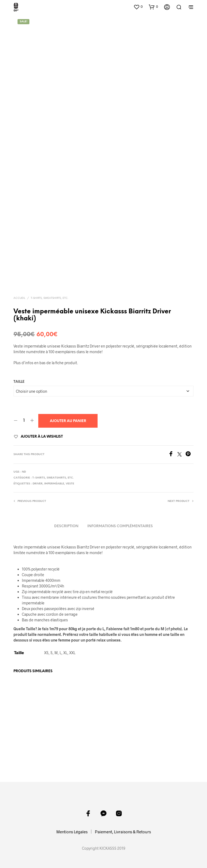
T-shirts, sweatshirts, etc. (49, 298)
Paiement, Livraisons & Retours (123, 831)
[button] (138, 7)
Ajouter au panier (68, 421)
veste (70, 484)
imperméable (54, 484)
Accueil (19, 298)
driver (38, 484)
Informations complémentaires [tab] (120, 526)
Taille (19, 382)
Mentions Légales (72, 831)
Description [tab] (66, 526)
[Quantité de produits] (24, 421)
